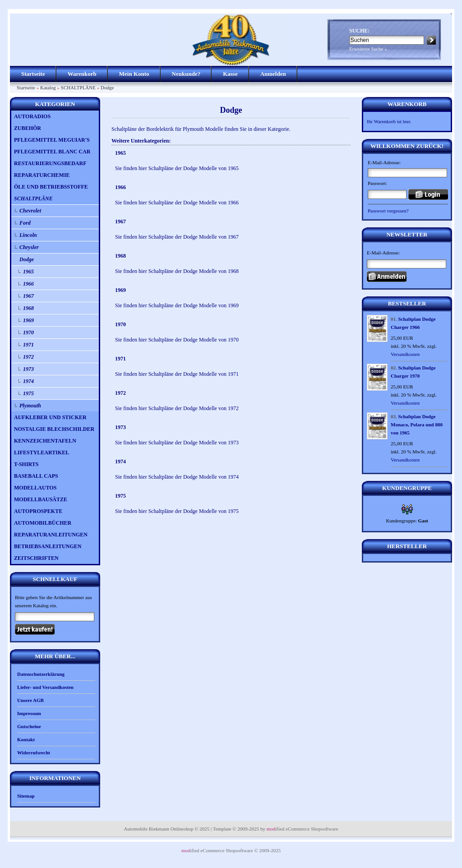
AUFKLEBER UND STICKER (50, 417)
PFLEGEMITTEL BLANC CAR (52, 152)
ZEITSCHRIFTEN (36, 558)
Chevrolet (30, 211)
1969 (28, 320)
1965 (28, 272)
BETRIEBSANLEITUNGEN (48, 546)
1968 (28, 308)
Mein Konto (134, 74)
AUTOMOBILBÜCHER (43, 523)
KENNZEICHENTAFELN (45, 441)
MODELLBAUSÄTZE (41, 499)
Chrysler (29, 247)
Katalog (48, 88)
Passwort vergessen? (388, 211)
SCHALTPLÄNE (78, 88)
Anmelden (273, 74)
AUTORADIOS (32, 116)
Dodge (107, 88)
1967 (28, 296)
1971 (28, 345)
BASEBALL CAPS (36, 476)
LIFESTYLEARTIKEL (42, 452)
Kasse (230, 74)
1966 (28, 284)
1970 (28, 332)
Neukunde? (186, 74)
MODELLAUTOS (35, 488)
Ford (25, 223)
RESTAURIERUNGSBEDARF (50, 163)
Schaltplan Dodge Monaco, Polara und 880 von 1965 (417, 425)
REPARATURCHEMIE (42, 175)
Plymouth (30, 406)
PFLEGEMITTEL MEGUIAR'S (52, 140)
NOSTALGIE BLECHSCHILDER (54, 429)
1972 (28, 357)
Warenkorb (82, 74)
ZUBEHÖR (28, 128)
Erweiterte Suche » (368, 49)
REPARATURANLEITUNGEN (51, 535)
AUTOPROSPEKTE (38, 511)
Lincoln (28, 235)
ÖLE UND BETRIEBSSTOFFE (51, 187)
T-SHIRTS (26, 464)
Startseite (33, 74)
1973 (28, 369)
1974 (28, 381)
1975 (28, 393)
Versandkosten (405, 354)
